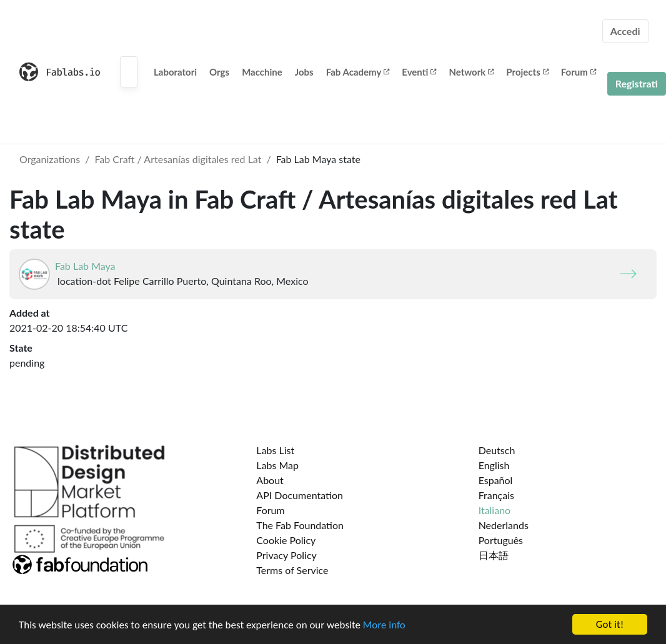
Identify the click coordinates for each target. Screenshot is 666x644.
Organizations (50, 159)
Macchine (262, 72)
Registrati (637, 83)
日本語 (494, 555)
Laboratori (175, 72)
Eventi (419, 72)
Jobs (304, 72)
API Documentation (300, 495)
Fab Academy (358, 72)
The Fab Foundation (300, 525)
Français (496, 495)
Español (496, 480)
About (270, 480)
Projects (527, 72)
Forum (579, 72)
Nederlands (504, 525)
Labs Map (277, 465)
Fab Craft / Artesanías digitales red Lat (178, 159)
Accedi (625, 31)
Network (471, 72)
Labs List (275, 450)
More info (384, 625)
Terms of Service (292, 570)
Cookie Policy (286, 540)
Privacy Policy (286, 555)
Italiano (495, 510)
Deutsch (497, 450)
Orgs (219, 72)
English (494, 465)
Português (501, 540)
